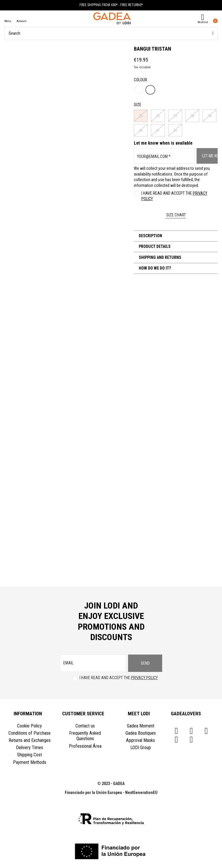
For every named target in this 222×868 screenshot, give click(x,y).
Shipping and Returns (160, 257)
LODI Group (141, 748)
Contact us (85, 726)
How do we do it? (154, 268)
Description (150, 236)
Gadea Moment (141, 726)
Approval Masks (140, 740)
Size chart (176, 215)
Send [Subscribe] (145, 663)
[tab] (176, 236)
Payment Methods (30, 762)
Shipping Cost (29, 755)
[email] (93, 663)
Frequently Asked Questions (85, 736)
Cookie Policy (29, 726)
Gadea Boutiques (141, 733)
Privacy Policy (144, 678)
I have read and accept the (174, 196)
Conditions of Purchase (29, 733)
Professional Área (85, 746)
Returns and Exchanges (30, 740)
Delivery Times (29, 748)
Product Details (154, 246)
